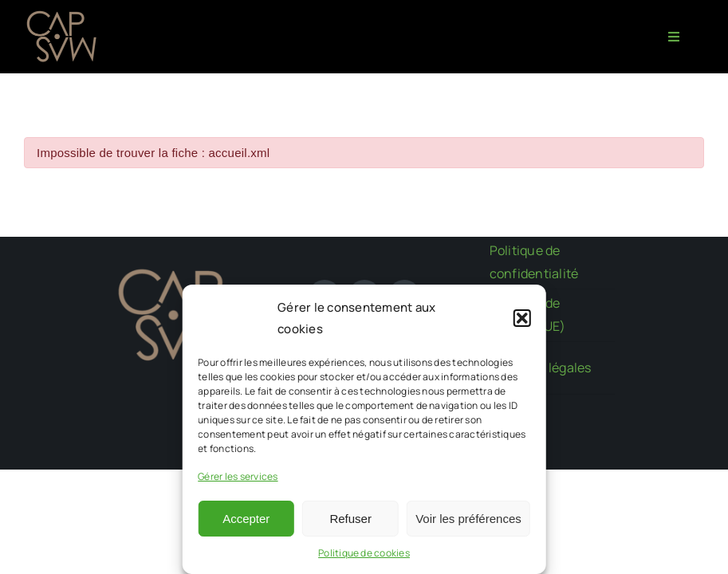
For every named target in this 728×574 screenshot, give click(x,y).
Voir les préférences (468, 519)
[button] (522, 318)
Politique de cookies (364, 553)
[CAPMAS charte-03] (64, 14)
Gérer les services (238, 476)
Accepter (246, 519)
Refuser (350, 519)
